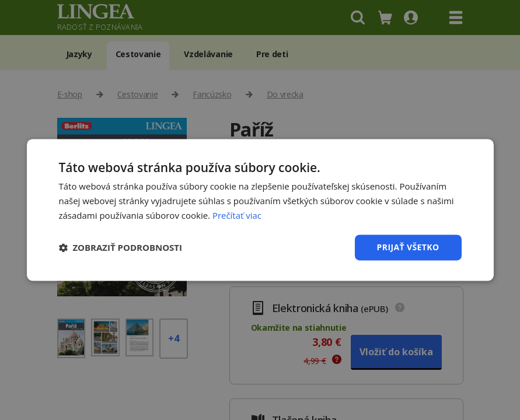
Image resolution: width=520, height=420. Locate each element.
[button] (121, 247)
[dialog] (260, 210)
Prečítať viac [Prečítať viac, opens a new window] (237, 215)
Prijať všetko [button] (408, 247)
